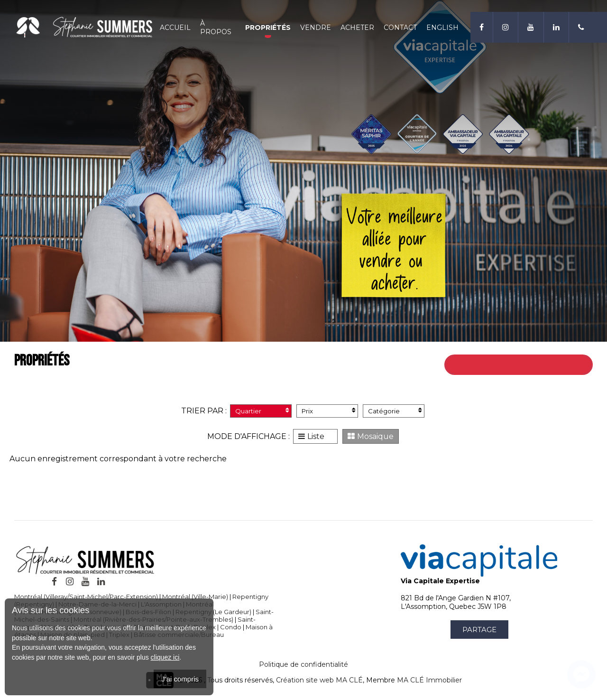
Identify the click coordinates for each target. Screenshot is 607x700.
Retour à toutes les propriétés (531, 365)
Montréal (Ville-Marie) (195, 597)
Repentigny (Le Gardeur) (213, 612)
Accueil (174, 30)
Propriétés (263, 30)
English (438, 30)
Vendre (311, 30)
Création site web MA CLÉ (319, 680)
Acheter (353, 30)
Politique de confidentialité (303, 664)
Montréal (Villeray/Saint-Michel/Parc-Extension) (86, 597)
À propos (214, 30)
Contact (395, 30)
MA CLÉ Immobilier (429, 680)
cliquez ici (165, 657)
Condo (231, 627)
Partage (479, 630)
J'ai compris (180, 679)
